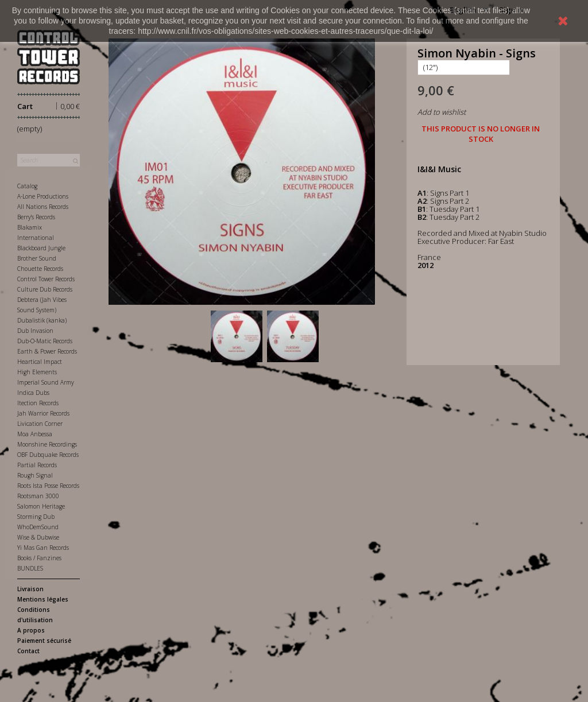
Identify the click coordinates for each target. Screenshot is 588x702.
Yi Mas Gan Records (43, 548)
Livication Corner (40, 424)
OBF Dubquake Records (48, 455)
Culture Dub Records (45, 289)
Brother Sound (37, 258)
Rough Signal (35, 475)
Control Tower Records (46, 279)
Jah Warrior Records (43, 413)
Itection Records (38, 403)
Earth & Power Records (47, 351)
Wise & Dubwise (38, 537)
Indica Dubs (33, 393)
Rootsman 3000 (38, 496)
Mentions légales (43, 599)
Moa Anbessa (35, 434)
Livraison (30, 589)
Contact (28, 651)
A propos (31, 630)
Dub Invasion (35, 331)
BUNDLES (30, 568)
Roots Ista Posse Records (48, 486)
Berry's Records (36, 217)
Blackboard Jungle (41, 248)
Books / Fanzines (39, 558)
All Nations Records (43, 207)
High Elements (37, 372)
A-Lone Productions (43, 196)
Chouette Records (40, 269)
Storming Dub (36, 517)
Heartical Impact (40, 362)
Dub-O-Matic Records (45, 341)
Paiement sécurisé (44, 641)
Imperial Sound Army (46, 382)
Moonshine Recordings (47, 444)
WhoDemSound (38, 527)
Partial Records (37, 465)
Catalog (27, 186)
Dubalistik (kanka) (42, 320)
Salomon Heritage (41, 506)
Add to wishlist (442, 112)
